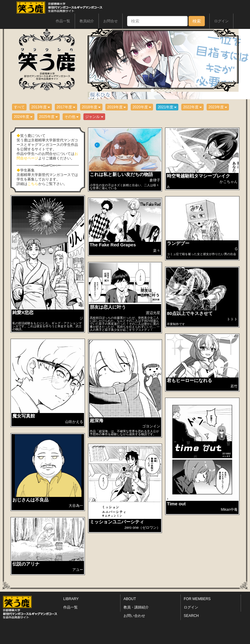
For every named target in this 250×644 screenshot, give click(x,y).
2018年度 (91, 107)
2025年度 (48, 117)
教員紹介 (87, 21)
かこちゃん (229, 182)
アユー (78, 570)
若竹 (234, 386)
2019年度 (117, 107)
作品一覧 (63, 21)
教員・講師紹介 (136, 607)
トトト (232, 319)
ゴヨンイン (151, 426)
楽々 (157, 251)
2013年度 (41, 107)
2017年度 (66, 107)
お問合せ (111, 21)
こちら (33, 184)
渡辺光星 (153, 313)
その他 (72, 117)
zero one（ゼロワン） (143, 528)
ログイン (221, 21)
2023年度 (218, 107)
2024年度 (23, 117)
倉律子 (155, 180)
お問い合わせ (134, 616)
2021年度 (167, 107)
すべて (19, 107)
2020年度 (142, 107)
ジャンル (94, 117)
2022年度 (192, 107)
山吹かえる (74, 422)
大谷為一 (76, 506)
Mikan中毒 (229, 510)
